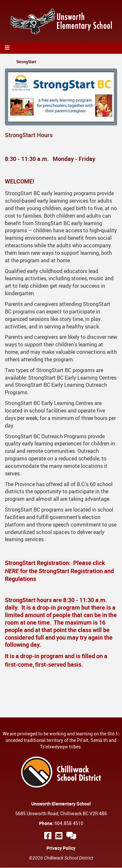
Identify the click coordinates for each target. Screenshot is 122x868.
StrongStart (26, 62)
